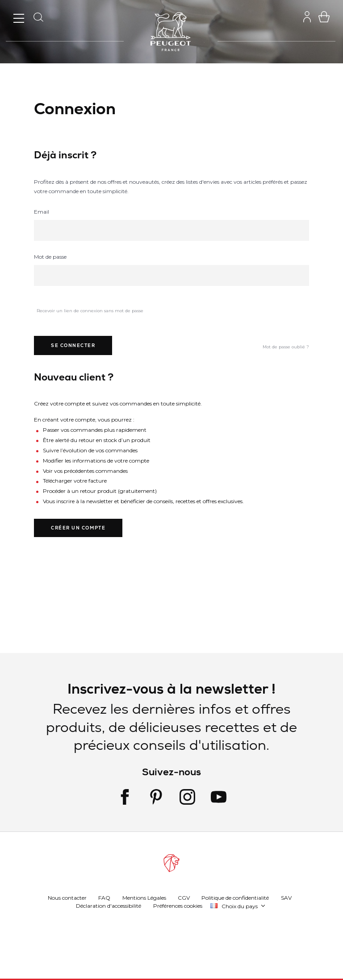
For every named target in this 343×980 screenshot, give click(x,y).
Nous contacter (67, 898)
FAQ (104, 898)
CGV (184, 898)
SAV (286, 898)
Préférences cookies (178, 906)
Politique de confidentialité (235, 898)
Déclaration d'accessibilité (109, 906)
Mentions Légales (144, 898)
